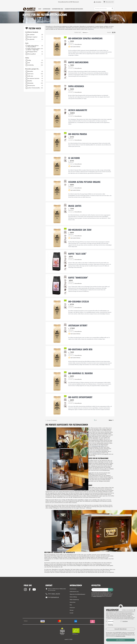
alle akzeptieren (121, 640)
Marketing (109, 625)
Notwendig (110, 621)
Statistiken (124, 621)
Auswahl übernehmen (121, 629)
